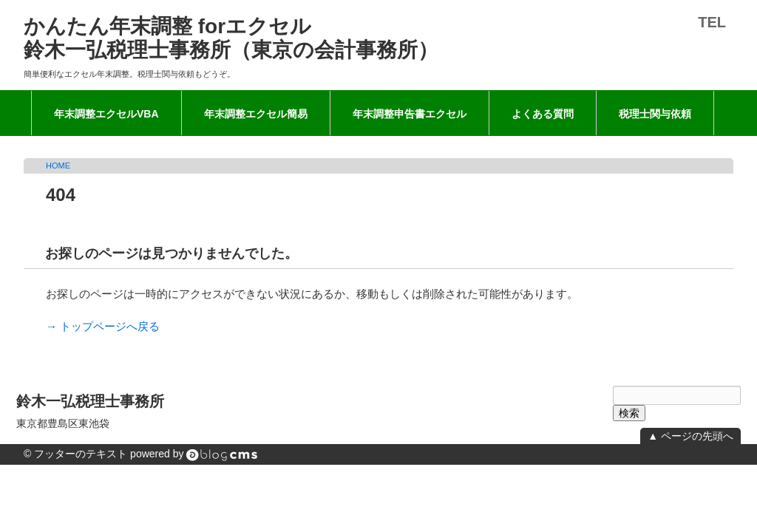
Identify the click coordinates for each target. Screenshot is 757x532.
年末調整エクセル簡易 (256, 114)
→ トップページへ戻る (103, 326)
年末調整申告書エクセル (410, 114)
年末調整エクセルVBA (106, 114)
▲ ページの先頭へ (690, 436)
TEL (712, 22)
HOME (58, 166)
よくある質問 (543, 114)
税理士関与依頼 (655, 114)
